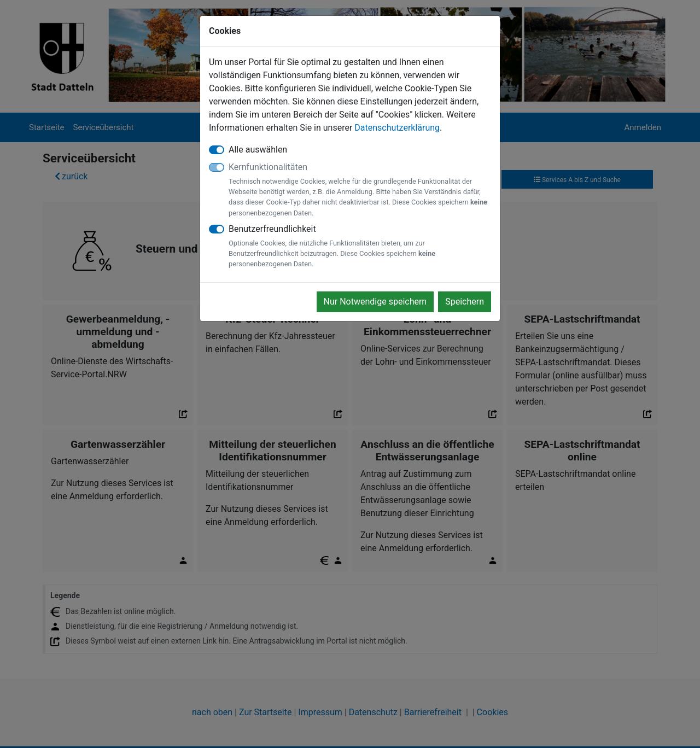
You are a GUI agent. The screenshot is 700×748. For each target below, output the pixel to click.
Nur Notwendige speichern (375, 302)
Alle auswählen (258, 150)
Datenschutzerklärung (397, 128)
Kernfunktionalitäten (360, 190)
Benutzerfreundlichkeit (360, 247)
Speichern (465, 302)
